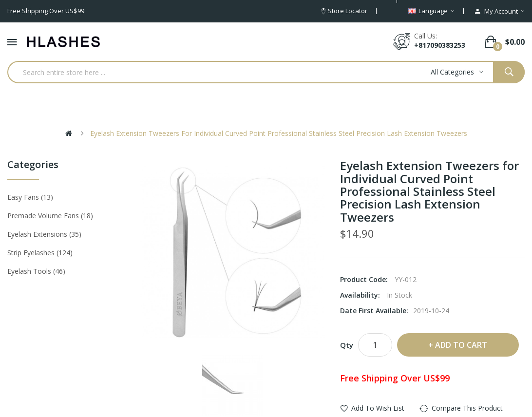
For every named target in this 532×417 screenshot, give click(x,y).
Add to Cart (461, 345)
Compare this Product (467, 408)
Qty (347, 345)
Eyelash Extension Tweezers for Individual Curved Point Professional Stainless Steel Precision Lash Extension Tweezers (279, 133)
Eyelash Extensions (44, 234)
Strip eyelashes (40, 253)
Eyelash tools (36, 271)
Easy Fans (30, 197)
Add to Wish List (378, 408)
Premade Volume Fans (50, 216)
